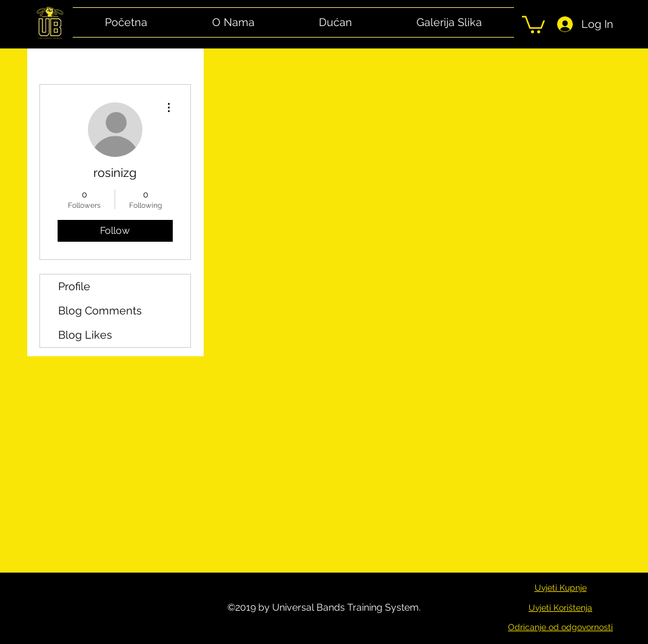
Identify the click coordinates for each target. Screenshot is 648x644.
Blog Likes (85, 335)
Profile (74, 286)
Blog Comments (100, 310)
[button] (533, 24)
